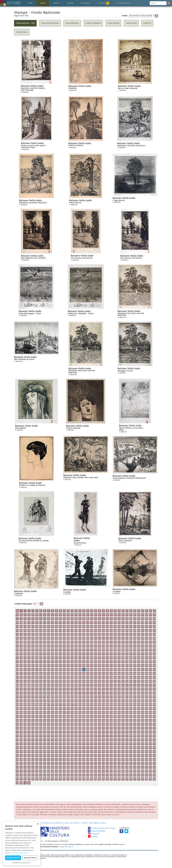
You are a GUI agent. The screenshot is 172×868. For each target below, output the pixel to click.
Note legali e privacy (97, 823)
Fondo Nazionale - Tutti (25, 23)
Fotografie (85, 3)
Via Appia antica (123, 3)
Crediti (84, 823)
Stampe (43, 3)
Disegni (70, 3)
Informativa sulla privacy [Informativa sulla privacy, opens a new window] (20, 853)
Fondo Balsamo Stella (50, 23)
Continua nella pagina (23, 604)
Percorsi (103, 3)
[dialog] (21, 843)
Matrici (56, 3)
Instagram (94, 834)
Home (30, 3)
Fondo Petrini (131, 23)
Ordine (125, 16)
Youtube (93, 837)
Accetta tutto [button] (13, 858)
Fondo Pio (147, 23)
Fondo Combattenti (93, 23)
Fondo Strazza (22, 32)
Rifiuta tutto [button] (30, 858)
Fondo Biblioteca (72, 23)
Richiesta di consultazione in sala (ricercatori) (60, 823)
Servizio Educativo (97, 831)
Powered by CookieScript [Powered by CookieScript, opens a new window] (22, 863)
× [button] (38, 824)
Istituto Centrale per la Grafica (102, 828)
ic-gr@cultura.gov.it (66, 847)
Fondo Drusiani (113, 23)
